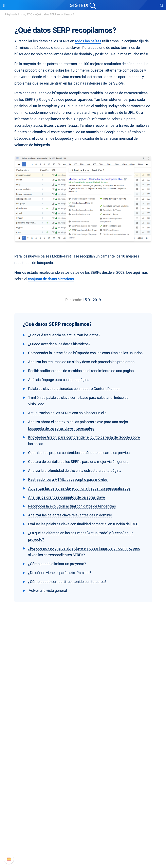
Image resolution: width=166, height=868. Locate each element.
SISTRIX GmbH (83, 684)
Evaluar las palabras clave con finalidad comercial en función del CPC (83, 524)
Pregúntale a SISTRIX (83, 778)
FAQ (30, 14)
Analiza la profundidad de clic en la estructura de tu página (75, 470)
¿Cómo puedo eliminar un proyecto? (57, 564)
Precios (83, 738)
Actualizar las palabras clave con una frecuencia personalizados (79, 488)
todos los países (88, 41)
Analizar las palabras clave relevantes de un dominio (70, 515)
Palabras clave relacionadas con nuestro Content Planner (74, 389)
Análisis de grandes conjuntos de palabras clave (67, 497)
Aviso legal (83, 717)
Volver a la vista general (48, 591)
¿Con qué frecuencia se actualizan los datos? (64, 335)
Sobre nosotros (83, 691)
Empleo (83, 698)
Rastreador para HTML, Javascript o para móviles (68, 479)
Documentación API (83, 837)
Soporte (83, 816)
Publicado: (74, 300)
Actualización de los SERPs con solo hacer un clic (67, 413)
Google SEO (83, 744)
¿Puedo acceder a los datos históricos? (59, 344)
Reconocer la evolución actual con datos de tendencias (72, 506)
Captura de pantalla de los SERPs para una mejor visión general (79, 462)
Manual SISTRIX (83, 824)
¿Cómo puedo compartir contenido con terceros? (67, 582)
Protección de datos (83, 711)
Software (83, 730)
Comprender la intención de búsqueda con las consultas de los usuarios (85, 353)
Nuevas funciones (83, 831)
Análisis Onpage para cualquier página (59, 380)
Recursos (83, 770)
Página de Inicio (15, 14)
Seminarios (83, 784)
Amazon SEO (83, 751)
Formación (83, 704)
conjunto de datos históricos (51, 279)
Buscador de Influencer (83, 757)
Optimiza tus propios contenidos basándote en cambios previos (79, 453)
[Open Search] (162, 5)
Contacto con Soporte (83, 844)
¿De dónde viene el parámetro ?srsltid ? (60, 573)
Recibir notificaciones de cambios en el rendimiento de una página (81, 371)
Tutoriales (83, 804)
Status (83, 850)
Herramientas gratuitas (83, 797)
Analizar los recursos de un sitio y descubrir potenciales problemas (81, 362)
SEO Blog (83, 791)
